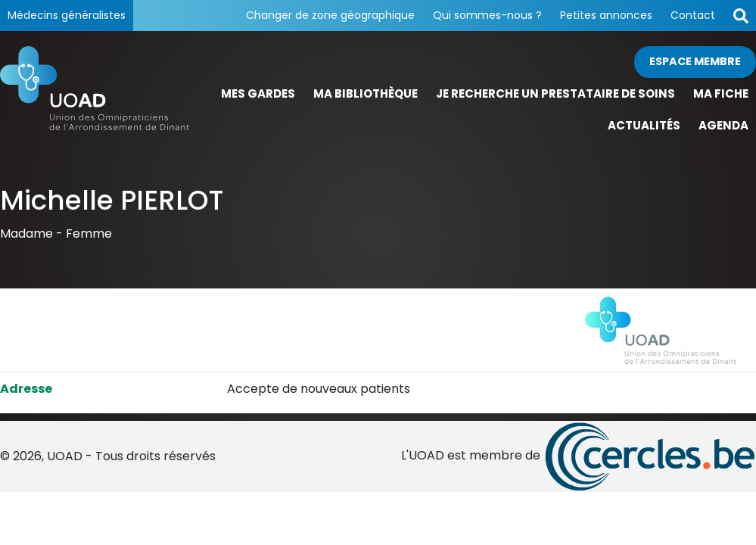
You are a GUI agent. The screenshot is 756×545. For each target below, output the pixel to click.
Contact (693, 15)
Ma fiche (721, 93)
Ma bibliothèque (366, 93)
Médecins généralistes (67, 15)
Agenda (723, 125)
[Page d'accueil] (95, 94)
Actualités (644, 125)
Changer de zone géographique (330, 15)
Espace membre (695, 61)
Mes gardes (258, 93)
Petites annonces (606, 15)
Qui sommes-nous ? (487, 15)
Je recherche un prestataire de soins (555, 93)
